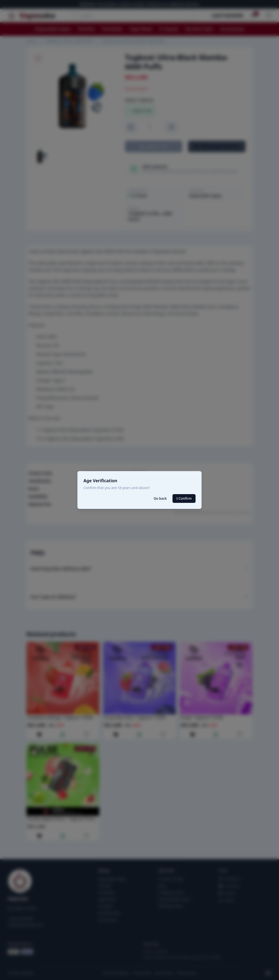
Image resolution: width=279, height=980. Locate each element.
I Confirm (184, 498)
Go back (160, 498)
